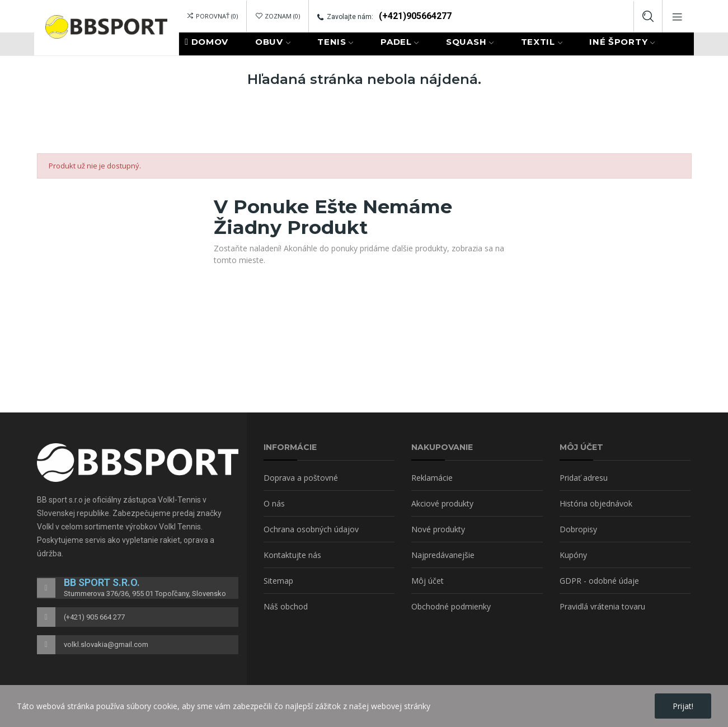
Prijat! (683, 706)
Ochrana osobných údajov (311, 529)
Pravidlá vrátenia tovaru (602, 606)
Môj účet (428, 581)
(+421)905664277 (415, 16)
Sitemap (278, 581)
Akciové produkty (442, 503)
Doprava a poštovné (301, 478)
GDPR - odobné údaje (599, 581)
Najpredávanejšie (443, 555)
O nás (274, 503)
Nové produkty (438, 529)
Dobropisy (578, 529)
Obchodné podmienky (451, 606)
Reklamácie (432, 478)
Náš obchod (286, 606)
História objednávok (596, 503)
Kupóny (573, 555)
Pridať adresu (584, 478)
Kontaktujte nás (292, 555)
